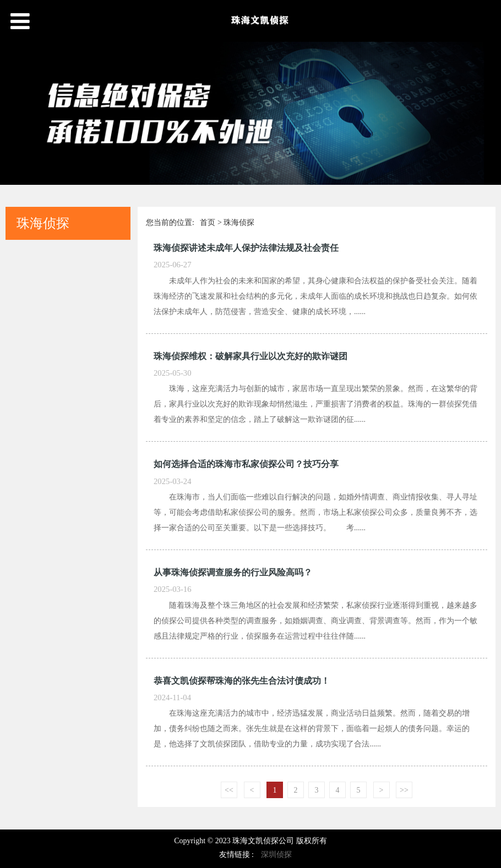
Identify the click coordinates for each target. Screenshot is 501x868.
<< (229, 790)
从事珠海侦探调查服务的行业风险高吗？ (233, 572)
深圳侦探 (276, 855)
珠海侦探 (239, 223)
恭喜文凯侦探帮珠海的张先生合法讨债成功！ (242, 681)
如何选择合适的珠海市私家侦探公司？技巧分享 (246, 464)
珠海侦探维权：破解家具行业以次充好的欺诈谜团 (251, 356)
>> (404, 790)
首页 (208, 223)
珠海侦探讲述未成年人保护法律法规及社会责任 (246, 248)
